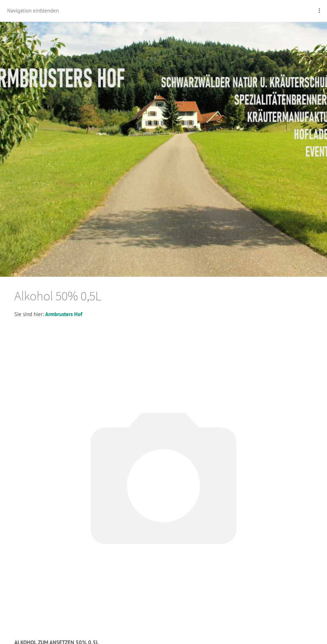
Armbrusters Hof (64, 314)
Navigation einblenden (33, 11)
